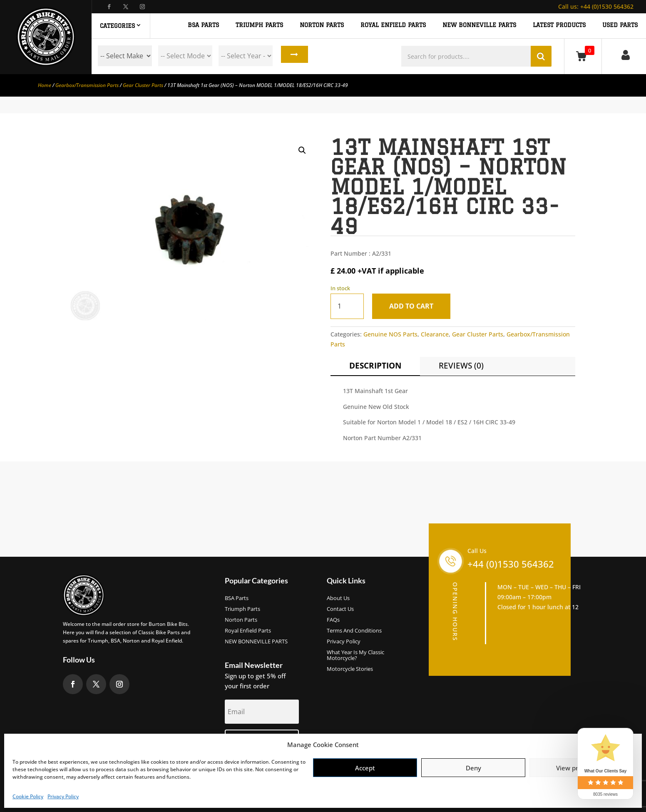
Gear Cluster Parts (143, 85)
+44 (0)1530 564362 (596, 6)
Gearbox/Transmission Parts (87, 85)
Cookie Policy (28, 796)
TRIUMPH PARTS (259, 25)
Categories (117, 26)
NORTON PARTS (322, 25)
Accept (365, 768)
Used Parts (620, 25)
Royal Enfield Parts (248, 631)
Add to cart (414, 306)
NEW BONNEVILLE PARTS (479, 25)
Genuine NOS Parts (390, 334)
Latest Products (559, 25)
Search (292, 56)
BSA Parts (237, 598)
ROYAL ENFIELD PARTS (393, 25)
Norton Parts (241, 620)
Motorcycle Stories (350, 669)
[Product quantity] (347, 306)
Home (45, 85)
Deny (473, 768)
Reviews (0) (461, 366)
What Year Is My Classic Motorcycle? (355, 655)
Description (375, 366)
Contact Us (340, 609)
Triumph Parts (242, 609)
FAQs (333, 620)
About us (338, 598)
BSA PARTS (203, 25)
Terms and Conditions (354, 631)
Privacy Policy (63, 796)
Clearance (435, 334)
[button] (302, 150)
